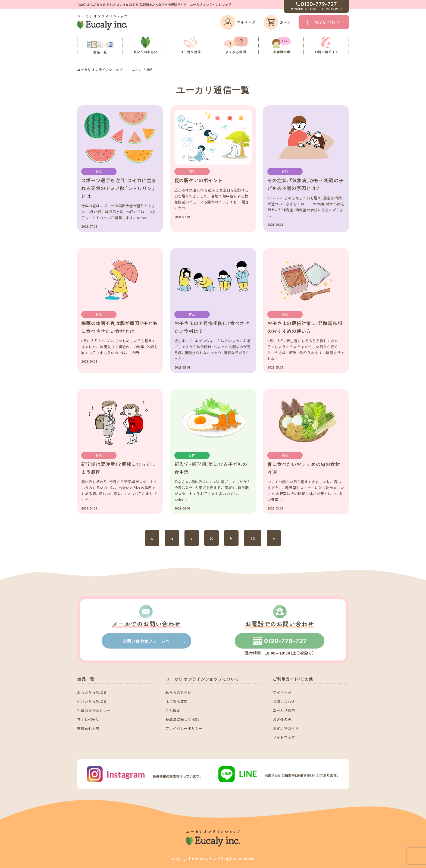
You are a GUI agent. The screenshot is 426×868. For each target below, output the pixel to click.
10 (253, 538)
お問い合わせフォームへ (146, 641)
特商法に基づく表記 (182, 719)
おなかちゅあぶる (92, 692)
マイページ (282, 692)
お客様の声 (282, 719)
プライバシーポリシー (184, 728)
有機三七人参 (88, 728)
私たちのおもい (178, 692)
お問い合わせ (327, 22)
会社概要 (173, 710)
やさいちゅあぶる (92, 701)
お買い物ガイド (286, 728)
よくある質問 (177, 701)
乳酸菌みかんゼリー (94, 710)
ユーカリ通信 (284, 710)
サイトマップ (284, 737)
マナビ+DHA (88, 719)
